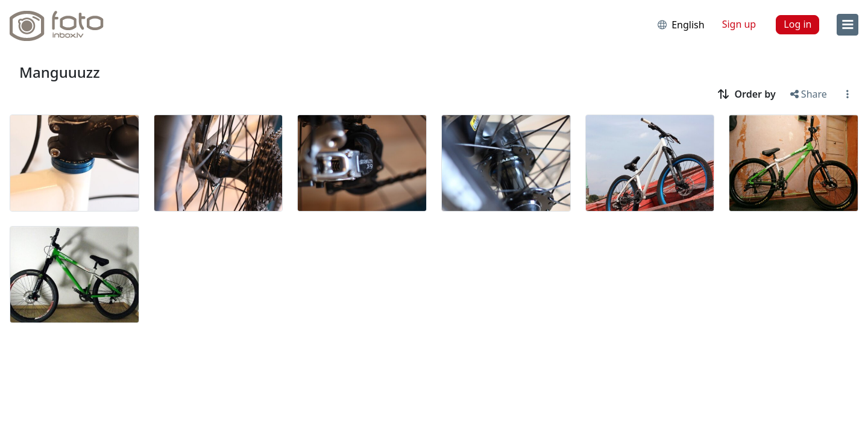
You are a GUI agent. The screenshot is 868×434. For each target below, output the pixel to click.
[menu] (848, 25)
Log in (797, 24)
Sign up (739, 24)
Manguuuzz (60, 72)
